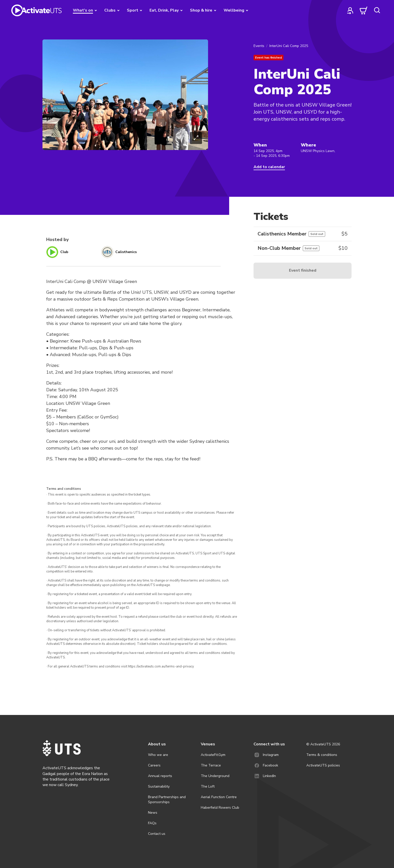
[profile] (350, 10)
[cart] (364, 10)
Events (259, 46)
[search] (377, 10)
